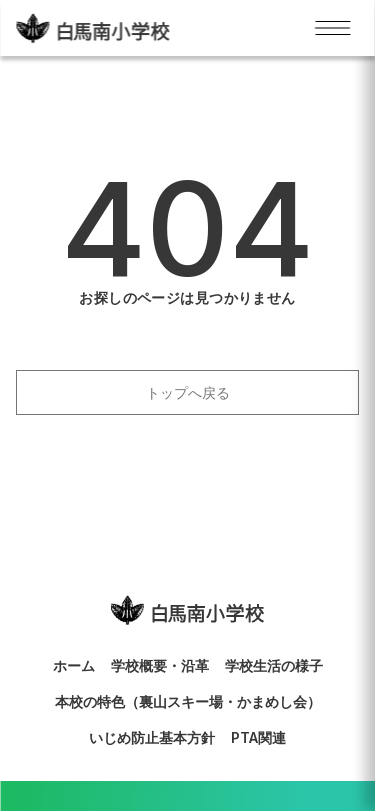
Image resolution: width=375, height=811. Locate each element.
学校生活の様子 (274, 666)
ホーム (74, 666)
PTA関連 (258, 738)
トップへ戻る (188, 392)
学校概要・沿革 (160, 666)
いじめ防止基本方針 (152, 738)
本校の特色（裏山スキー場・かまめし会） (188, 702)
